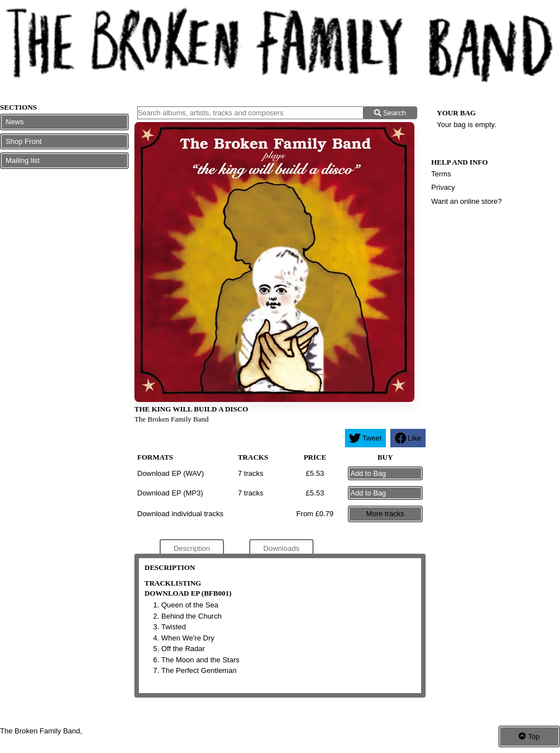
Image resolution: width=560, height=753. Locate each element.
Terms (441, 174)
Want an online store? (466, 201)
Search (390, 113)
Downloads (281, 548)
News (15, 122)
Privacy (443, 187)
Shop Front (24, 141)
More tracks (385, 514)
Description (192, 548)
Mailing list (23, 160)
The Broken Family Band (172, 419)
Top (529, 736)
